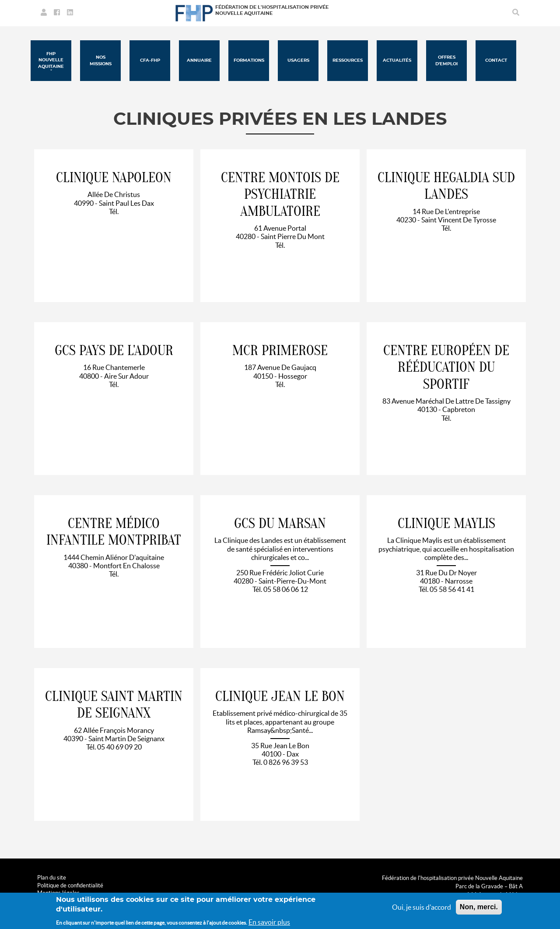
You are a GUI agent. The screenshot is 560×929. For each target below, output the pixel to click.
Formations (249, 60)
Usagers (298, 60)
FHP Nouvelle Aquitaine (51, 60)
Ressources (348, 60)
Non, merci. (479, 910)
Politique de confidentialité (70, 885)
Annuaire (199, 60)
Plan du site (52, 878)
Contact (496, 60)
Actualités (397, 60)
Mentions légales (58, 893)
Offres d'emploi (446, 60)
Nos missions (101, 60)
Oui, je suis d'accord (422, 910)
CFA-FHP (150, 60)
